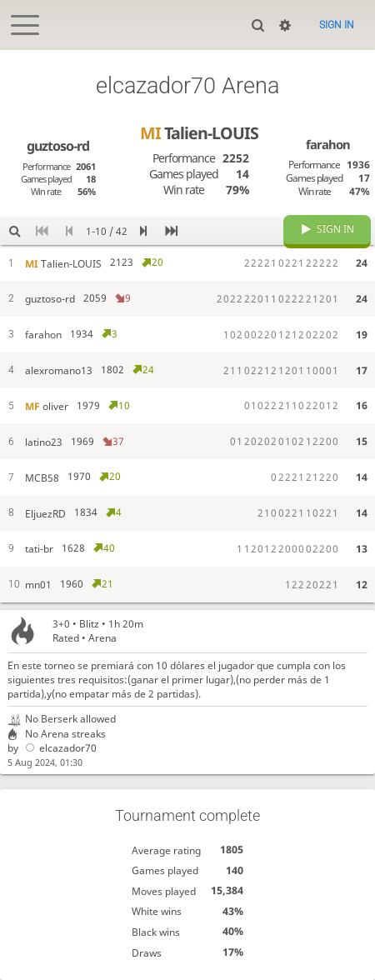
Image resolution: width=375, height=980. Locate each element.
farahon (328, 144)
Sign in (337, 25)
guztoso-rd (58, 146)
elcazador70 (59, 748)
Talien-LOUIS (199, 133)
